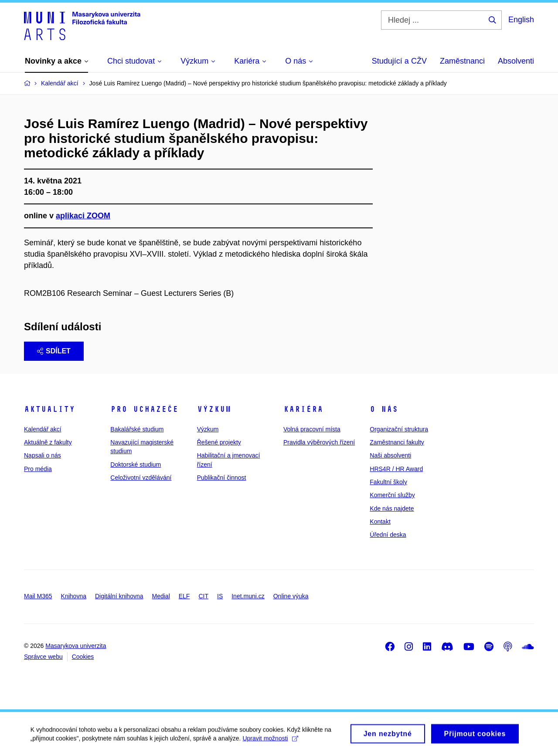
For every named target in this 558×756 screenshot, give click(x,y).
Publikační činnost (222, 478)
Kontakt (380, 522)
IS (220, 596)
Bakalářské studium (137, 429)
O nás (384, 409)
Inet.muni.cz (248, 596)
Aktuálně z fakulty (48, 442)
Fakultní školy (388, 482)
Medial (161, 596)
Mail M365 (38, 596)
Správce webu (43, 657)
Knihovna (74, 596)
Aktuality (49, 409)
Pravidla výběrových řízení (319, 442)
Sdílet (54, 351)
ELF (184, 596)
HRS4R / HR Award (396, 469)
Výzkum (214, 409)
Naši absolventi (390, 455)
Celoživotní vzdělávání (141, 478)
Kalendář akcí (43, 429)
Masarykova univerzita (76, 646)
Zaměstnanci (462, 61)
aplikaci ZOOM (83, 216)
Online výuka (291, 596)
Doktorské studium (136, 464)
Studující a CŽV (399, 61)
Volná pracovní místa (312, 429)
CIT (203, 596)
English (521, 20)
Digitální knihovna (119, 596)
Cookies (83, 657)
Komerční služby (392, 495)
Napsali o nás (43, 455)
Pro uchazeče (144, 409)
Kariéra (303, 409)
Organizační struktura (399, 429)
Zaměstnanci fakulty (397, 442)
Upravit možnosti (270, 742)
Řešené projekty (219, 442)
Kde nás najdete (392, 509)
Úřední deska (388, 535)
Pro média (38, 469)
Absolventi (516, 61)
